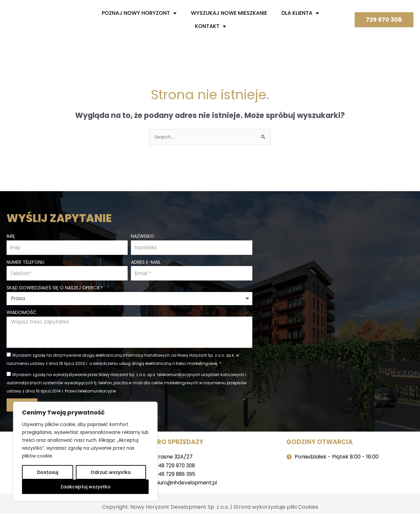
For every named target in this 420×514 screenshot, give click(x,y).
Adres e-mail (146, 262)
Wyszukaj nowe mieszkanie (229, 13)
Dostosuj (48, 472)
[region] (85, 451)
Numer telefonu (25, 262)
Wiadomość (21, 313)
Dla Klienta (300, 13)
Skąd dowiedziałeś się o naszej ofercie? (55, 288)
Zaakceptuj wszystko (85, 487)
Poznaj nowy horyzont (139, 13)
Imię (11, 235)
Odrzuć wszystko (111, 472)
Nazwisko (143, 235)
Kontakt (210, 26)
